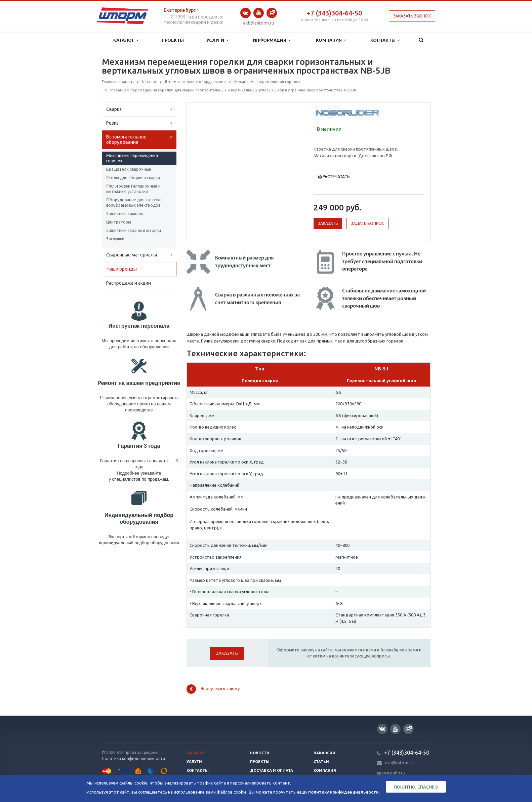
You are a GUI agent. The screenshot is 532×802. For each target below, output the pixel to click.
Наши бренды (122, 269)
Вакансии (324, 753)
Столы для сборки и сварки (133, 178)
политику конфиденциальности (343, 792)
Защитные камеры (125, 214)
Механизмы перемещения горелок (132, 158)
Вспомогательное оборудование (126, 139)
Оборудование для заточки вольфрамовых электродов (134, 203)
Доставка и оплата (272, 770)
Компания (331, 40)
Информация (272, 40)
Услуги (217, 40)
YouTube (259, 13)
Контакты (385, 40)
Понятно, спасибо (416, 787)
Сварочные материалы (132, 255)
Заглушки (115, 239)
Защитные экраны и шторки (134, 230)
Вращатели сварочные (129, 169)
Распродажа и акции (129, 283)
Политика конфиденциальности (133, 758)
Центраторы (119, 222)
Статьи (321, 762)
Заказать (328, 223)
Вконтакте (245, 13)
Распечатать (334, 177)
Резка (112, 123)
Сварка (114, 109)
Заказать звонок (412, 16)
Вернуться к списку (213, 689)
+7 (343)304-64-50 (334, 13)
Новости (260, 753)
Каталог (126, 40)
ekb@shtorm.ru (259, 23)
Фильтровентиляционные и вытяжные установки (133, 189)
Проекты (173, 40)
